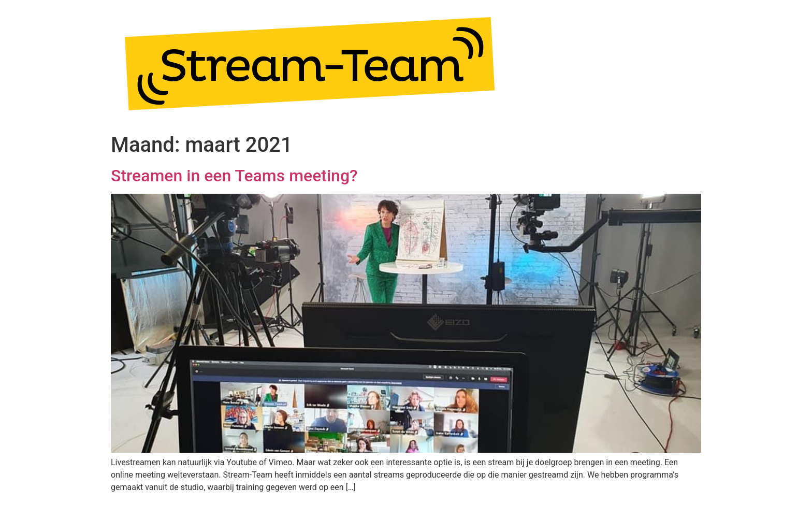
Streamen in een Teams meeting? (234, 176)
